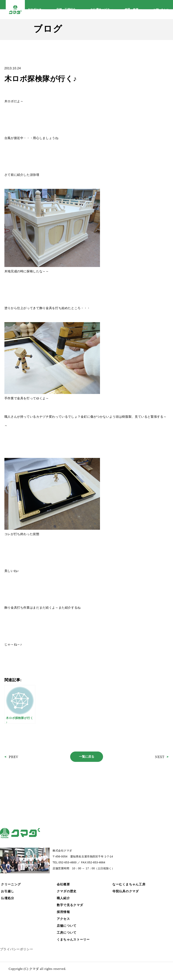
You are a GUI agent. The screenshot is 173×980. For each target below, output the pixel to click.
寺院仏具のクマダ (126, 891)
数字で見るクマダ (70, 905)
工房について (67, 933)
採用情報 (63, 912)
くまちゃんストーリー (73, 939)
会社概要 (63, 884)
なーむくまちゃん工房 (129, 884)
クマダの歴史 (67, 891)
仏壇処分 (8, 898)
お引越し (8, 891)
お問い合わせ (161, 10)
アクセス (63, 919)
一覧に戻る (87, 757)
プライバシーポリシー (17, 949)
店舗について (67, 926)
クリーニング (11, 884)
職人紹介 (63, 898)
